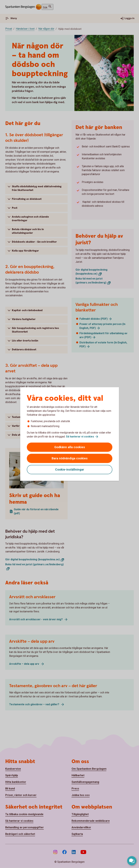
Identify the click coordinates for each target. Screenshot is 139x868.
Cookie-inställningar (70, 469)
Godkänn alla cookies (70, 447)
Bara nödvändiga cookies (70, 458)
